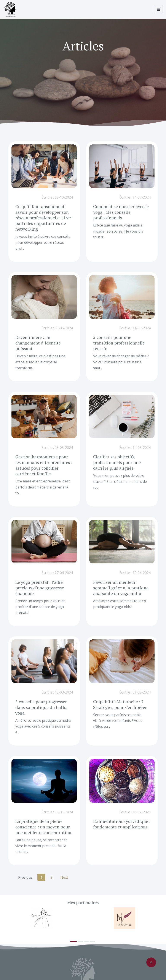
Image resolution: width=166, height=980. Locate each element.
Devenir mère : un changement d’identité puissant (38, 343)
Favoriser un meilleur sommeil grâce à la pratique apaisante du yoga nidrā (121, 588)
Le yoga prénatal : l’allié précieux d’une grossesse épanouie (40, 588)
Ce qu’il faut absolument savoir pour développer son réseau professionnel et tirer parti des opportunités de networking (43, 218)
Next (64, 877)
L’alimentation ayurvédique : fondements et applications (121, 824)
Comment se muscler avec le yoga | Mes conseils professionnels (121, 212)
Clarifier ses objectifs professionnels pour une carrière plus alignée (117, 462)
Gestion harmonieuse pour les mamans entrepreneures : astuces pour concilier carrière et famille (44, 465)
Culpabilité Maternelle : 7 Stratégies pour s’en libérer (120, 704)
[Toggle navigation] (158, 9)
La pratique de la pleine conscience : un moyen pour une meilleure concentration (43, 827)
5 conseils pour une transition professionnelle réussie (119, 343)
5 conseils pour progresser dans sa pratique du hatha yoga (41, 707)
